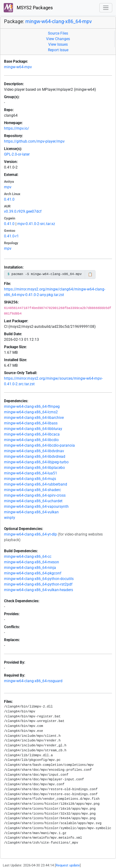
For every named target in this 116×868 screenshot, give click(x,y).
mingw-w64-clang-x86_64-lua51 (31, 473)
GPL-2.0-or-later (17, 154)
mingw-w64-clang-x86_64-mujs (30, 479)
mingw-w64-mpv (18, 67)
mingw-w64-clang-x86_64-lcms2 (31, 412)
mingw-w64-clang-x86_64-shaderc (32, 490)
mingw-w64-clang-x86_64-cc (28, 557)
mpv (8, 187)
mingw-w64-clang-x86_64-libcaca (32, 434)
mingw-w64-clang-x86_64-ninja (30, 568)
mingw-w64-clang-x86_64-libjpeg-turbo (36, 462)
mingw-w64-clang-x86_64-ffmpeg (32, 407)
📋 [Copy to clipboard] (90, 274)
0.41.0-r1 (11, 236)
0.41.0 (9, 199)
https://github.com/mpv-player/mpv (34, 141)
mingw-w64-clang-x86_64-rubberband (36, 484)
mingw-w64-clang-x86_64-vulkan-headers (39, 590)
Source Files (58, 33)
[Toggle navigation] (106, 8)
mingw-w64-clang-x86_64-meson (32, 562)
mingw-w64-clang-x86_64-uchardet (33, 501)
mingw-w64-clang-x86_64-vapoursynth (36, 507)
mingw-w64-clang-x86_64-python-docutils (39, 579)
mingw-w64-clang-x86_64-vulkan (31, 512)
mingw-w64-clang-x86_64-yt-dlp (30, 534)
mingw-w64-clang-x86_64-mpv (59, 21)
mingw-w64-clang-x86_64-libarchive (34, 418)
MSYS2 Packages (28, 8)
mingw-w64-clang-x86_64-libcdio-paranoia (39, 445)
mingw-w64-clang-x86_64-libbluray (33, 429)
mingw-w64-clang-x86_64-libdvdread (35, 457)
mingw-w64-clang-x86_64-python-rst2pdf (38, 584)
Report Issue (58, 50)
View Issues (58, 44)
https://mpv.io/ (17, 128)
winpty (10, 518)
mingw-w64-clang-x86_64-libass (31, 423)
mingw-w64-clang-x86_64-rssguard (33, 681)
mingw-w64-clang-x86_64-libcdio (31, 440)
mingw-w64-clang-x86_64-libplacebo (34, 468)
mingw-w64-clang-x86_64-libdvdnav (34, 451)
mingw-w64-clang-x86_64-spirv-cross (35, 495)
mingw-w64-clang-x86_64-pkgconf (33, 573)
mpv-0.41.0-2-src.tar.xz (36, 224)
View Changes (58, 39)
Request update (68, 865)
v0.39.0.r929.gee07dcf (23, 211)
